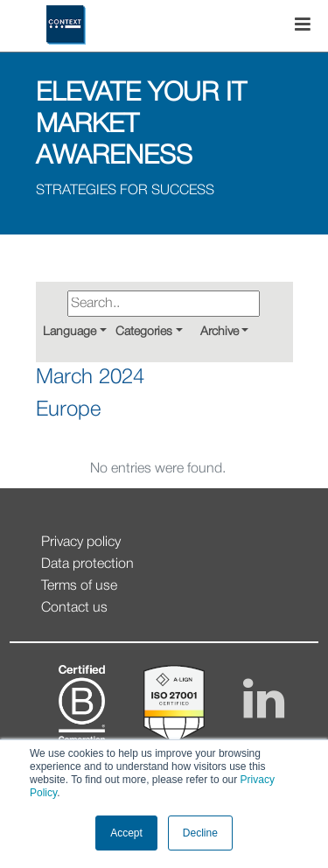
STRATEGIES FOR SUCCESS (125, 191)
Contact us (74, 608)
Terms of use (79, 586)
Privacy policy (81, 542)
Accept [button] (126, 833)
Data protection (87, 564)
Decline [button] (200, 833)
